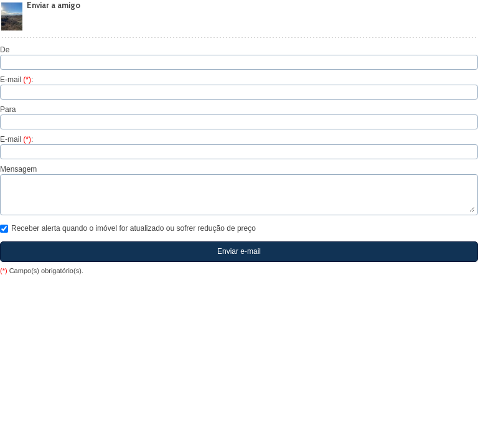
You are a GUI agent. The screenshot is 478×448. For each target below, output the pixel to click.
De (5, 50)
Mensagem (18, 169)
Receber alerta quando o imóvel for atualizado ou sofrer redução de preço (128, 228)
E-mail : (16, 80)
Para (8, 110)
